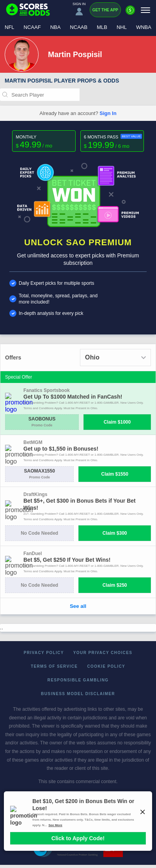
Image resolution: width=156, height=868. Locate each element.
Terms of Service (54, 666)
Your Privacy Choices (103, 653)
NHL (122, 27)
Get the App (105, 10)
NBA (56, 27)
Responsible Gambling (78, 680)
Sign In (108, 113)
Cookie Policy (106, 666)
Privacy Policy (44, 653)
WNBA (144, 27)
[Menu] (145, 10)
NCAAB (79, 27)
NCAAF (32, 27)
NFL (10, 27)
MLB (102, 27)
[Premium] (130, 13)
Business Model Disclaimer (78, 694)
